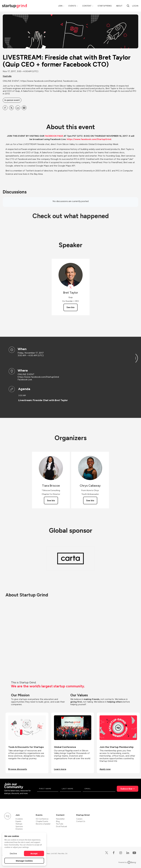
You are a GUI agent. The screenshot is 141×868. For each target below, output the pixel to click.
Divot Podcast (61, 826)
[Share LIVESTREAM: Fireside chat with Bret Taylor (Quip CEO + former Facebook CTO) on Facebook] (5, 108)
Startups (19, 824)
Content (87, 6)
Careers (79, 819)
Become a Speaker (43, 824)
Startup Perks (105, 6)
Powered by (127, 862)
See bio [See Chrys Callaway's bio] (90, 500)
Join (60, 6)
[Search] (128, 6)
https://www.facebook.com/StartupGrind (89, 139)
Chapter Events (42, 821)
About (119, 6)
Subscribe (126, 789)
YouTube (60, 824)
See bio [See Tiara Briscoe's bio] (51, 500)
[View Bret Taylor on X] (71, 287)
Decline (13, 853)
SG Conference (42, 819)
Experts (18, 821)
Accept (34, 853)
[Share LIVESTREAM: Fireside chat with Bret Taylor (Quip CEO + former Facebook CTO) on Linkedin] (18, 108)
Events (72, 6)
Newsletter (60, 819)
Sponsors (19, 826)
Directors (19, 829)
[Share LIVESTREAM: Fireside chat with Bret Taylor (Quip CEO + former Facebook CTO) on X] (11, 108)
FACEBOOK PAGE (54, 136)
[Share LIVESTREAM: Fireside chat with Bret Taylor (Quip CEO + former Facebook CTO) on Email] (24, 108)
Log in (135, 6)
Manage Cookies (24, 861)
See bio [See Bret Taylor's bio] (70, 307)
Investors (19, 819)
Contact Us (81, 821)
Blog (58, 821)
